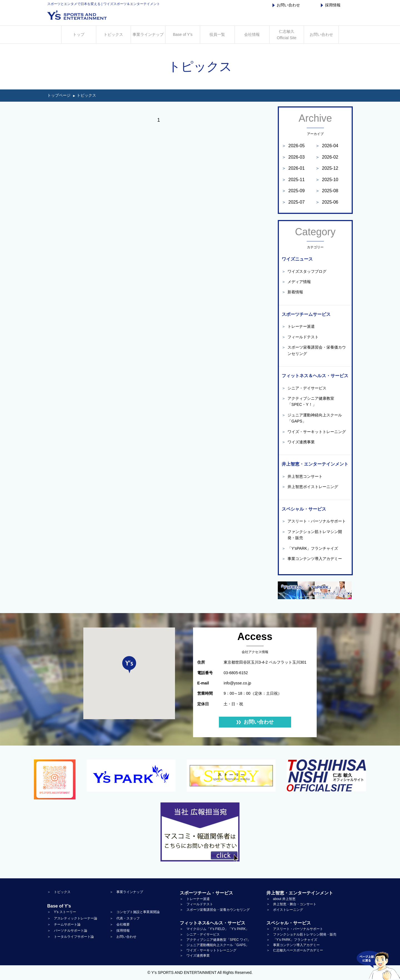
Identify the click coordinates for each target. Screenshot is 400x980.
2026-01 (293, 168)
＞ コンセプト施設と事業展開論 (135, 912)
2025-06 (327, 202)
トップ (79, 34)
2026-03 (293, 157)
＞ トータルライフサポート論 (71, 937)
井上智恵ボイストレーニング (310, 487)
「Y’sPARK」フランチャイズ (310, 548)
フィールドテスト (300, 337)
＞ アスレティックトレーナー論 (72, 918)
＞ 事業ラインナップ (126, 892)
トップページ (59, 95)
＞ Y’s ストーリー (62, 912)
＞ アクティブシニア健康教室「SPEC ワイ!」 (215, 940)
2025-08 (327, 191)
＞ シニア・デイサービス (200, 934)
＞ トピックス (59, 892)
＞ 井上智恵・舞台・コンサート (291, 904)
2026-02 (327, 157)
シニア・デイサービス (304, 388)
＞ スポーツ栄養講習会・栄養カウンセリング (215, 910)
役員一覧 (217, 34)
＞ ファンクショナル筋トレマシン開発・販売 (301, 934)
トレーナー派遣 (298, 326)
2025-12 (327, 168)
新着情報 (292, 292)
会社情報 (252, 34)
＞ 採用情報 (120, 931)
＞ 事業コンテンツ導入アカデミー (293, 945)
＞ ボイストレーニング (285, 910)
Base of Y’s (182, 34)
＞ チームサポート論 (64, 924)
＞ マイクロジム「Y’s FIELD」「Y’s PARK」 (214, 929)
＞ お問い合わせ (123, 937)
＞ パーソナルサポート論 (67, 931)
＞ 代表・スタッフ (125, 918)
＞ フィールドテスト (196, 904)
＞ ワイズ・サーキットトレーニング (208, 950)
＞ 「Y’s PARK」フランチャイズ (292, 940)
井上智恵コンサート (302, 476)
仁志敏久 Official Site (287, 34)
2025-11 (293, 180)
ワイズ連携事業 (298, 442)
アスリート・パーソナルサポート (314, 521)
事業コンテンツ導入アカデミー (312, 559)
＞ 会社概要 (120, 924)
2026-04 (327, 146)
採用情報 (331, 5)
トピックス (113, 34)
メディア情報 (296, 282)
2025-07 (293, 202)
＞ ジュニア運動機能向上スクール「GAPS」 (214, 945)
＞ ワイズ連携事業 (195, 956)
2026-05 (293, 146)
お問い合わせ (286, 5)
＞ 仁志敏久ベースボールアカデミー (295, 950)
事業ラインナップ (148, 34)
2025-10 (327, 180)
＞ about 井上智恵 (281, 899)
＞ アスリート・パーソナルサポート (295, 929)
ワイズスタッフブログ (304, 271)
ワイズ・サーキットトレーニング (314, 432)
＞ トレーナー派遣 (195, 899)
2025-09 (293, 191)
